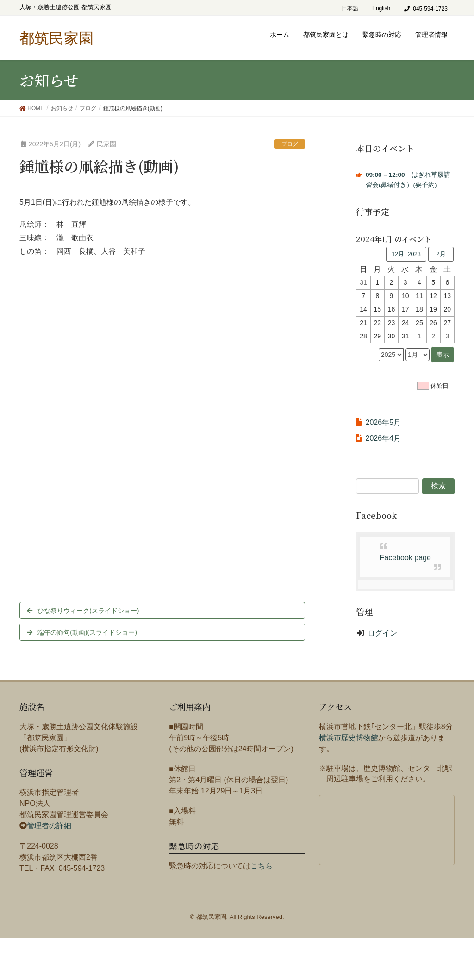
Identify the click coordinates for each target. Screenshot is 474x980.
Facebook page (405, 558)
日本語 (350, 8)
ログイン (382, 633)
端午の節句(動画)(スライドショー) (87, 632)
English (381, 8)
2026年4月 (383, 438)
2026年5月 (383, 422)
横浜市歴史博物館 (349, 738)
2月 (441, 254)
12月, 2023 (406, 254)
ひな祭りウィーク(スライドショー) (88, 611)
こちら (262, 866)
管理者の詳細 (49, 826)
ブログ (290, 144)
